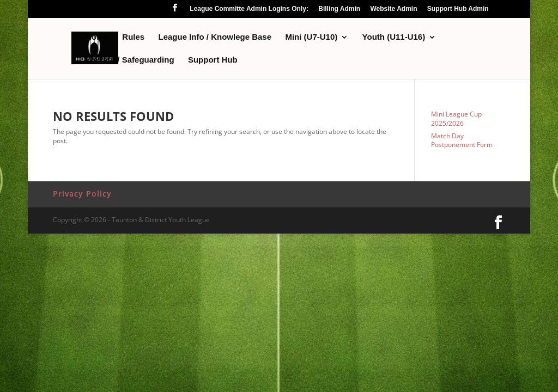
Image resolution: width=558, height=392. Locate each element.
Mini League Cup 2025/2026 (456, 119)
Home (97, 37)
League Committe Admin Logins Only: (249, 9)
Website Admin (393, 9)
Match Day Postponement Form (462, 140)
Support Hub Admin (458, 9)
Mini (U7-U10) (311, 37)
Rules (133, 37)
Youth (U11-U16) (394, 37)
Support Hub (213, 60)
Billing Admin (339, 9)
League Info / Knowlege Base (215, 37)
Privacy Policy (82, 194)
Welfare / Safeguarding (130, 60)
